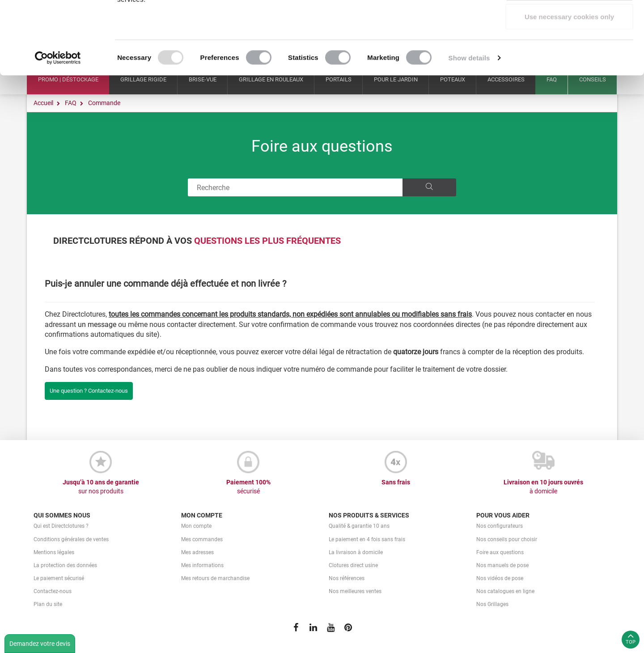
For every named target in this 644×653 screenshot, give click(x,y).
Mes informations (202, 565)
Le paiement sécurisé (59, 578)
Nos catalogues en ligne (505, 591)
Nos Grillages (492, 604)
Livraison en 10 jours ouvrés (543, 487)
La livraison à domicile (356, 552)
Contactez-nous (53, 591)
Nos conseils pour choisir (507, 539)
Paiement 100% (248, 487)
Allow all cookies (570, 23)
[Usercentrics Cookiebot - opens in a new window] (58, 123)
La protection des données (65, 565)
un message (97, 324)
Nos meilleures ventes (355, 591)
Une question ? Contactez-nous (89, 391)
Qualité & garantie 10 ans (359, 526)
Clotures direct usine (353, 565)
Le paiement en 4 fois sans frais (367, 539)
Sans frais (396, 482)
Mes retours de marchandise (215, 578)
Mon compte (196, 526)
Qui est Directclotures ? (61, 526)
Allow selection (569, 53)
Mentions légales (54, 552)
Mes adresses (197, 552)
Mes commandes (202, 539)
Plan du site (48, 604)
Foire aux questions (322, 146)
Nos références (347, 578)
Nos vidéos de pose (500, 578)
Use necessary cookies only (569, 82)
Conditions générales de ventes (71, 539)
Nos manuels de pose (502, 565)
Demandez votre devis (40, 644)
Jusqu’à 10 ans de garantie (101, 487)
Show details (469, 123)
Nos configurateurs (500, 526)
